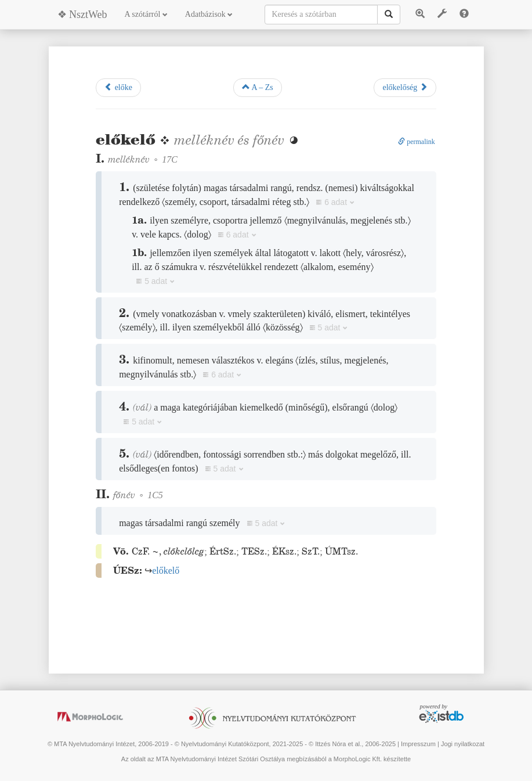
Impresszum (418, 744)
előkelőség (405, 87)
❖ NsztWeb (82, 15)
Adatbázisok (209, 14)
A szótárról (146, 14)
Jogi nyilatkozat (463, 744)
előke (118, 87)
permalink (417, 142)
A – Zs (258, 87)
